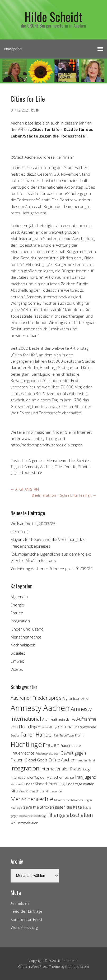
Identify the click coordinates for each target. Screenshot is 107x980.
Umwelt (17, 661)
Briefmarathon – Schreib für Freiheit (64, 495)
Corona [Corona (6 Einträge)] (65, 727)
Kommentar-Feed (26, 919)
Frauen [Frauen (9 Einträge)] (51, 745)
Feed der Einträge (27, 911)
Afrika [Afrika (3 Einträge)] (85, 699)
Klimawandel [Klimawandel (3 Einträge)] (54, 791)
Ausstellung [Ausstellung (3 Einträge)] (50, 727)
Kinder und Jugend (27, 629)
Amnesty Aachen (39, 467)
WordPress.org (24, 927)
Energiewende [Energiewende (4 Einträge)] (85, 727)
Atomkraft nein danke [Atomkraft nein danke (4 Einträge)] (59, 719)
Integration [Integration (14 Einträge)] (25, 768)
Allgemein (37, 461)
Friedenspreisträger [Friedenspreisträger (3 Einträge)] (47, 753)
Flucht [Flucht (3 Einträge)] (79, 735)
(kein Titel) (20, 531)
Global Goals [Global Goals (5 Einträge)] (36, 760)
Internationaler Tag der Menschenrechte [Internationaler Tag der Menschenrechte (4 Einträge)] (42, 777)
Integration (20, 621)
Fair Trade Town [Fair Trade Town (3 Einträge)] (64, 735)
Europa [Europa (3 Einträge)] (15, 735)
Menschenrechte (61, 461)
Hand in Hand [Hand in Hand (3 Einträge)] (86, 760)
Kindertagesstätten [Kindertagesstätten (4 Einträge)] (80, 784)
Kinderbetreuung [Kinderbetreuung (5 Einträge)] (50, 784)
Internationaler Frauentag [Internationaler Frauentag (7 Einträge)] (65, 769)
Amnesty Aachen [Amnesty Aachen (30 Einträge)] (40, 708)
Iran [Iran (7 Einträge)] (79, 777)
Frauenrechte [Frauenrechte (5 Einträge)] (22, 753)
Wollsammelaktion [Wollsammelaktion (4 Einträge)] (24, 823)
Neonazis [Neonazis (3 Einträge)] (16, 808)
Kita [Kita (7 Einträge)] (14, 791)
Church (24, 966)
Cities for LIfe (65, 467)
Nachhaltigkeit (23, 645)
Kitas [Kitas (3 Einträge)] (22, 791)
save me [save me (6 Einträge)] (31, 807)
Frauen (17, 613)
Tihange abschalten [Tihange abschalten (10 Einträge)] (70, 815)
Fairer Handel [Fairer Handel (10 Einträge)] (37, 735)
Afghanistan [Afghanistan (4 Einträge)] (71, 698)
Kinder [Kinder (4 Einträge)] (29, 784)
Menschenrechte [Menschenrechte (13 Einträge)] (32, 799)
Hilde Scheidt (53, 17)
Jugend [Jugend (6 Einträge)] (90, 777)
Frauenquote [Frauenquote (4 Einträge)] (71, 746)
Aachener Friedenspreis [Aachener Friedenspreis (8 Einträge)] (36, 698)
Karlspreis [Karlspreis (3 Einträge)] (17, 784)
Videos (17, 669)
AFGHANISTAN (25, 489)
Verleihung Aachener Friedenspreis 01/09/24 (52, 569)
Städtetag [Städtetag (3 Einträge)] (40, 816)
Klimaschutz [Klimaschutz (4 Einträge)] (35, 791)
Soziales (84, 461)
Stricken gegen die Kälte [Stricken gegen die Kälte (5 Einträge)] (61, 807)
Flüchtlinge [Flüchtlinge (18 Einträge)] (26, 744)
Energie (17, 605)
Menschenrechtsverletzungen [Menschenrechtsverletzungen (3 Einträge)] (73, 800)
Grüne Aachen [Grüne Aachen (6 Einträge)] (62, 760)
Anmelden (20, 903)
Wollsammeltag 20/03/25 (33, 524)
